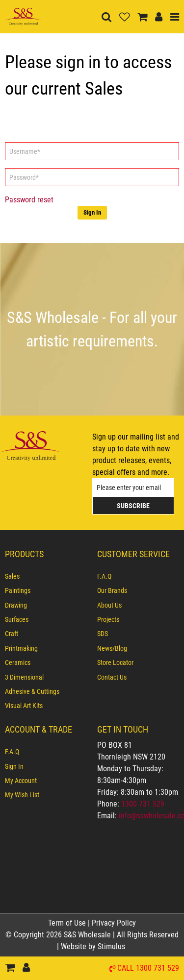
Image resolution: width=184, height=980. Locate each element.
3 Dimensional (24, 677)
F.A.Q (104, 576)
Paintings (18, 590)
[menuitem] (46, 576)
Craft (12, 634)
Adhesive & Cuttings (32, 691)
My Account (21, 781)
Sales (12, 576)
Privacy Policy (114, 923)
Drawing (16, 605)
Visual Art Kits (24, 706)
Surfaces (17, 619)
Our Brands (112, 590)
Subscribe (133, 506)
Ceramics (18, 662)
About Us (109, 605)
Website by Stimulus (94, 946)
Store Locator (115, 662)
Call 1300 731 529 (148, 968)
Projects (108, 619)
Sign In (92, 212)
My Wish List (22, 795)
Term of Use (68, 923)
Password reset (29, 200)
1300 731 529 (143, 804)
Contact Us (112, 677)
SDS (103, 634)
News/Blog (112, 648)
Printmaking (21, 648)
